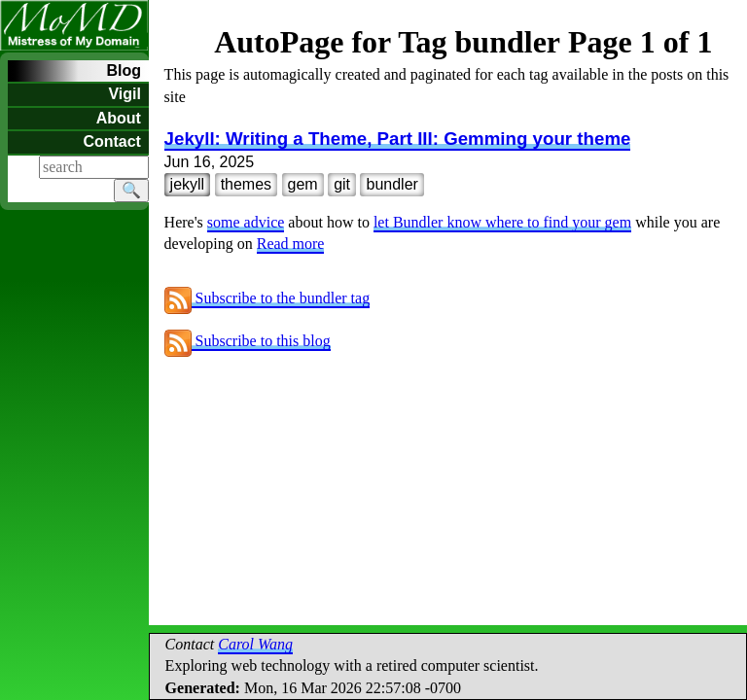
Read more (291, 244)
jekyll (188, 184)
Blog (124, 70)
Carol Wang (255, 644)
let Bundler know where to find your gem (502, 222)
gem (303, 184)
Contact (112, 141)
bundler (391, 184)
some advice (246, 222)
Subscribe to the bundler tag (267, 298)
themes (246, 184)
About (119, 118)
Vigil (124, 94)
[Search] (94, 167)
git (342, 184)
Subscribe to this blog (248, 341)
